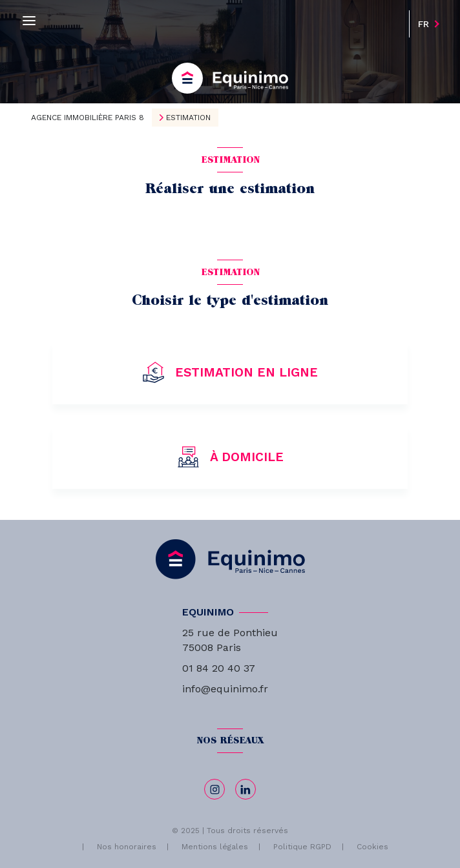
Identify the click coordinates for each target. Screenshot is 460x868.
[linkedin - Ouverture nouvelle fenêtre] (246, 789)
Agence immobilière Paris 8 (88, 118)
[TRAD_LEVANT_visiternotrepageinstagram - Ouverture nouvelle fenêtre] (214, 789)
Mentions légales (215, 847)
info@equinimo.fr (225, 689)
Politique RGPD (302, 847)
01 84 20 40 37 (219, 668)
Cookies (372, 847)
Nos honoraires (127, 847)
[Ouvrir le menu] (29, 21)
